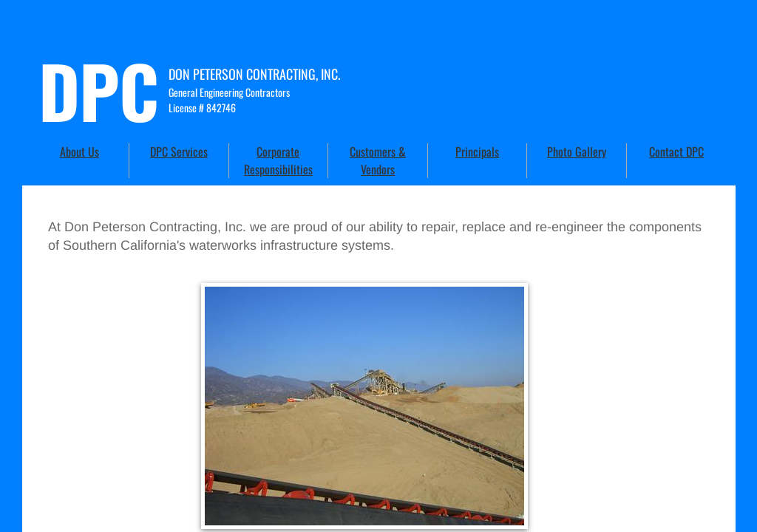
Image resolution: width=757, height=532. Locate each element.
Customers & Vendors (378, 160)
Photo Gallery (577, 151)
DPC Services (179, 151)
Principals (477, 151)
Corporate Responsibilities (278, 160)
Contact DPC (676, 151)
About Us (79, 151)
